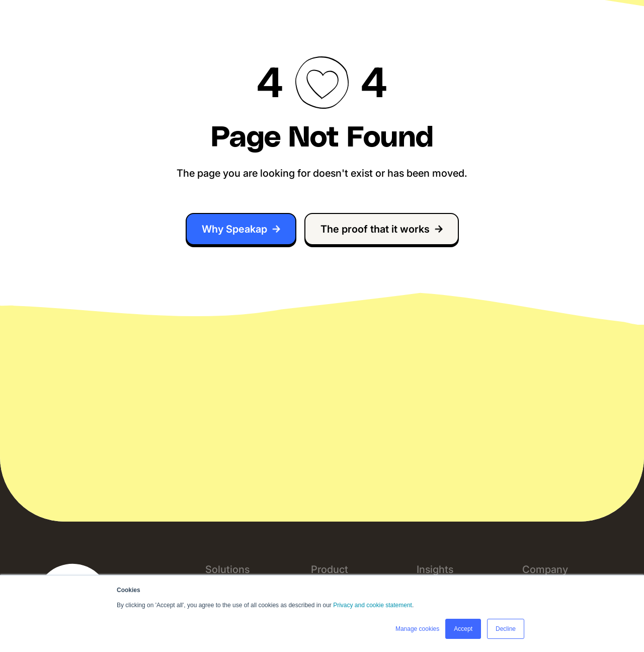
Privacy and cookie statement (373, 605)
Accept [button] (463, 629)
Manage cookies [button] (417, 629)
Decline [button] (506, 629)
